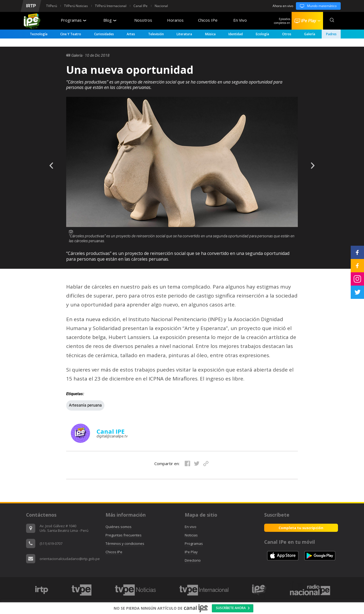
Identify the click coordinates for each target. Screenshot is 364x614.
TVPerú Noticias (76, 6)
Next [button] (317, 162)
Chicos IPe (208, 20)
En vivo (191, 527)
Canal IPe (141, 6)
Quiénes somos (119, 527)
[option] (182, 181)
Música (210, 34)
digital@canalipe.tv (112, 436)
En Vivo (240, 20)
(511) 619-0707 (51, 543)
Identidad (236, 34)
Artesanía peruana (85, 405)
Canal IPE (111, 431)
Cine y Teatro (71, 34)
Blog (110, 20)
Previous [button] (47, 162)
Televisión (156, 34)
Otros (287, 34)
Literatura (184, 34)
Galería (310, 34)
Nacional (161, 6)
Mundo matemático (316, 6)
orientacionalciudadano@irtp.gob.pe (70, 559)
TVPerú (52, 6)
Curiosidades (104, 34)
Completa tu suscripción (301, 528)
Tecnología (39, 34)
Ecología (262, 34)
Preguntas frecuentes (124, 535)
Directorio (193, 560)
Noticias (191, 535)
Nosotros (143, 20)
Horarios (175, 20)
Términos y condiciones (125, 543)
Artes (131, 34)
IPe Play (191, 552)
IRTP (31, 6)
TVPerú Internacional (111, 6)
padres (331, 34)
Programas (74, 20)
